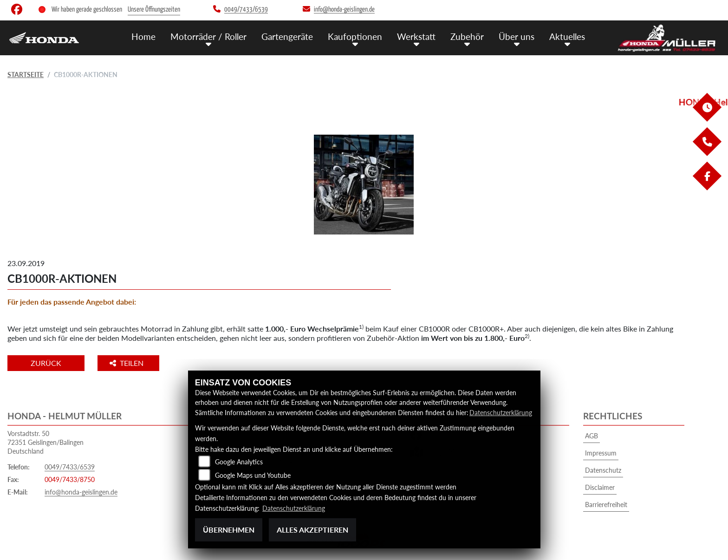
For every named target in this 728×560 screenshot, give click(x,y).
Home (143, 36)
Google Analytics (239, 462)
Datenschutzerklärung (501, 413)
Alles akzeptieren (312, 530)
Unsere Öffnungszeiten (154, 10)
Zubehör (467, 36)
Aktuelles (567, 36)
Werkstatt (416, 36)
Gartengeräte (287, 36)
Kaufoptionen (355, 36)
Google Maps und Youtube (253, 475)
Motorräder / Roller (208, 36)
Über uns (517, 36)
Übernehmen (229, 530)
